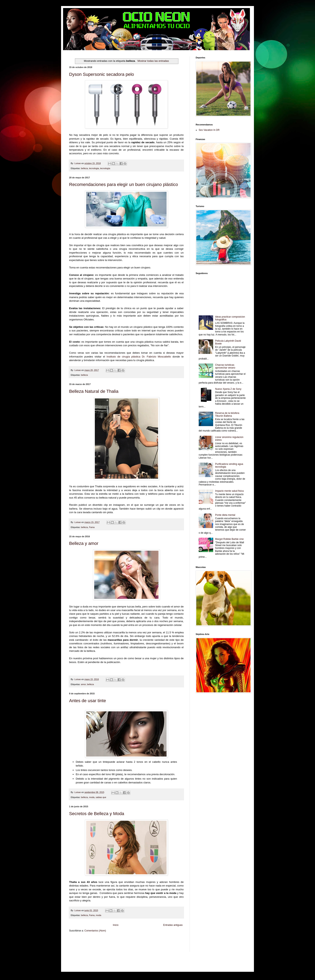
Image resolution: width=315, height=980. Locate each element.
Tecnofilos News (87, 944)
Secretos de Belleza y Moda (97, 814)
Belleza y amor (84, 543)
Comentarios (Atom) (95, 931)
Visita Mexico (147, 947)
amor (83, 684)
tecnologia (94, 168)
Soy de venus (101, 944)
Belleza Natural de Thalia (94, 391)
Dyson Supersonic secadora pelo (102, 74)
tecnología (105, 168)
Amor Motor (74, 950)
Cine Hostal (141, 944)
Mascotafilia (90, 947)
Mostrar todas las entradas (153, 61)
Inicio (116, 925)
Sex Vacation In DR (209, 130)
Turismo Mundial (120, 947)
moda (92, 797)
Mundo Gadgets (154, 944)
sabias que (101, 797)
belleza (84, 168)
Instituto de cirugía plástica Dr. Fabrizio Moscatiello (139, 357)
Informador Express (120, 940)
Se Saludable (134, 947)
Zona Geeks (166, 940)
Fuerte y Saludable (116, 944)
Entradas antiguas (173, 925)
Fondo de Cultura (153, 940)
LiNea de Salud (104, 940)
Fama (92, 527)
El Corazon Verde (161, 947)
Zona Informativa (77, 940)
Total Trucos (130, 944)
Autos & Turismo (169, 944)
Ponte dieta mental (225, 515)
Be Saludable (91, 940)
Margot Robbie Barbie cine (229, 539)
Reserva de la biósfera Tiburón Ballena (227, 414)
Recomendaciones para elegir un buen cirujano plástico (124, 184)
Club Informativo (137, 940)
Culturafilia (174, 947)
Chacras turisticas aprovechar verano (225, 366)
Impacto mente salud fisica (229, 491)
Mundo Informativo (104, 947)
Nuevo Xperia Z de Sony (228, 389)
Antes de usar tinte (87, 701)
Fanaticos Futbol (77, 947)
